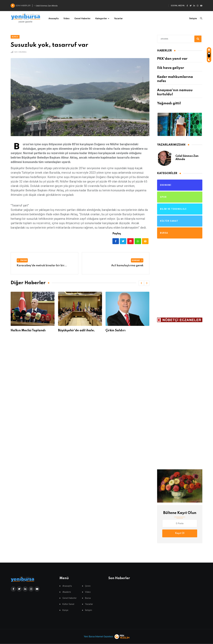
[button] (141, 283)
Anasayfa (54, 18)
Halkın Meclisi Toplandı (75, 331)
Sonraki (137, 260)
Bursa (88, 598)
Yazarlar (118, 18)
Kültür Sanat (68, 604)
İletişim (193, 18)
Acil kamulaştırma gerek (127, 266)
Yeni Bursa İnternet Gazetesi (98, 637)
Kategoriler (101, 18)
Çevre (88, 586)
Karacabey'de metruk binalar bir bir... (42, 266)
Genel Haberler (82, 18)
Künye (65, 610)
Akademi (67, 592)
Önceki (22, 260)
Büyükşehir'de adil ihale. (123, 331)
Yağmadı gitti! (169, 103)
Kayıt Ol (180, 533)
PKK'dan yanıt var (172, 59)
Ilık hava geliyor (171, 68)
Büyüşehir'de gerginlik (27, 331)
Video (66, 18)
